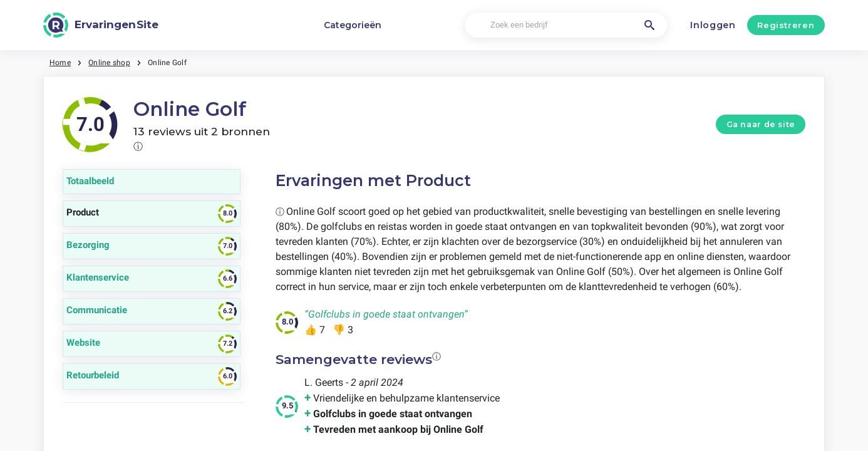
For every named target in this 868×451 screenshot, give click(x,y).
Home (60, 63)
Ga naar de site (761, 124)
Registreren (786, 25)
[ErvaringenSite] (101, 25)
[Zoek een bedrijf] (566, 25)
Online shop (109, 63)
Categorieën (353, 25)
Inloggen (713, 25)
